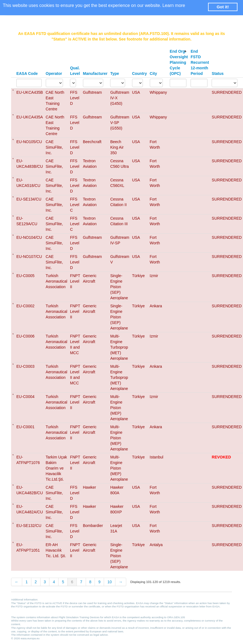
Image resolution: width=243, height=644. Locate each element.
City (153, 73)
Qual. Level (75, 71)
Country (140, 73)
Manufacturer (95, 73)
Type (115, 73)
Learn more (174, 5)
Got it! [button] (223, 7)
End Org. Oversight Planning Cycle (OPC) (179, 62)
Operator (54, 73)
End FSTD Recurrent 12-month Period (200, 62)
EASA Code (27, 73)
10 (110, 582)
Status (218, 73)
